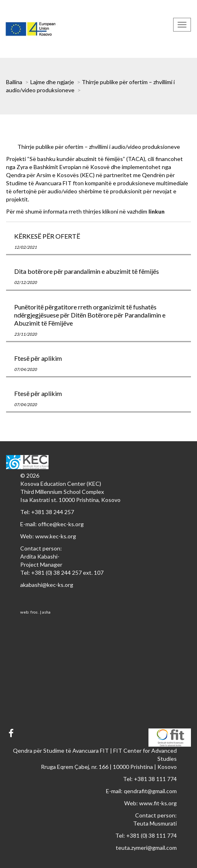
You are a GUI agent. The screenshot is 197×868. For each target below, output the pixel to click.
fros (34, 612)
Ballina (14, 82)
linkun (157, 211)
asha (46, 612)
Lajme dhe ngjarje (52, 82)
